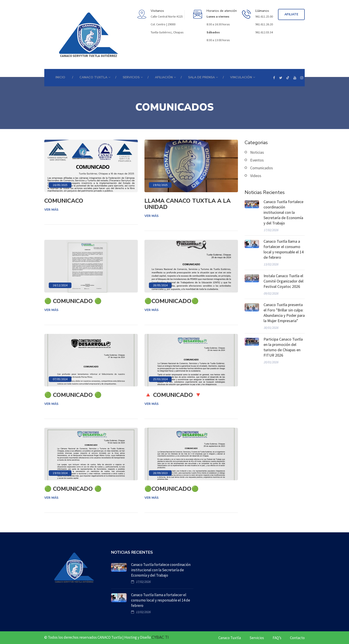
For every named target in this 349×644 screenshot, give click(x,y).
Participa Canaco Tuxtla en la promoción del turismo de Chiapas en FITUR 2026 (283, 347)
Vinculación (241, 77)
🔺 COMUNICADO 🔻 (173, 395)
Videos (256, 176)
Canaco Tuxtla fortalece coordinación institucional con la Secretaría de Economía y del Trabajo (283, 212)
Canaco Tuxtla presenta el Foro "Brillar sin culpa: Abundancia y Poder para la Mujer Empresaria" (284, 313)
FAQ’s (277, 638)
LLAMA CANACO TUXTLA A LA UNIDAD (188, 204)
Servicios (257, 638)
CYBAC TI (160, 637)
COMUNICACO (64, 201)
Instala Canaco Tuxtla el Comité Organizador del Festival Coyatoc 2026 (283, 281)
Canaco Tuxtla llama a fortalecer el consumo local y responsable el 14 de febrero (284, 249)
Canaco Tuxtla (230, 638)
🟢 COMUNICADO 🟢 (73, 301)
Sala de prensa (201, 77)
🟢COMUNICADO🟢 (171, 301)
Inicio (60, 77)
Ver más (51, 210)
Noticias (257, 152)
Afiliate (291, 14)
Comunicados (262, 168)
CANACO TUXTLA (93, 77)
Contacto (297, 638)
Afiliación (164, 77)
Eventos (257, 160)
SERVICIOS (131, 77)
